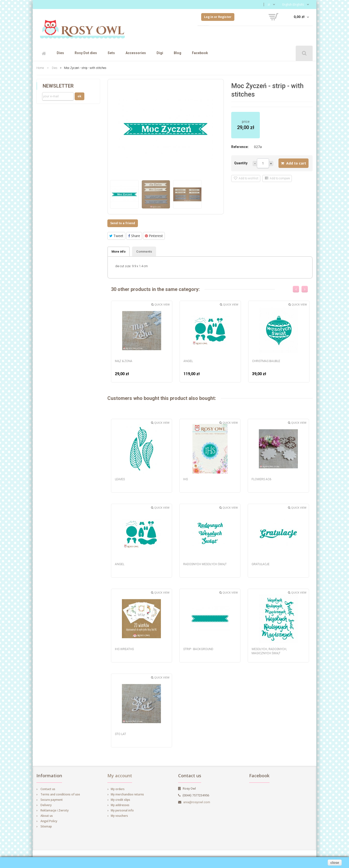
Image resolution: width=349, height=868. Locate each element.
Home (40, 68)
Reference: (240, 147)
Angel (188, 361)
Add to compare (277, 178)
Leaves (120, 479)
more (271, 164)
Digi (160, 53)
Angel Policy (49, 821)
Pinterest (154, 236)
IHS (186, 479)
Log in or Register (218, 17)
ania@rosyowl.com (197, 802)
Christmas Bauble (266, 361)
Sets (111, 53)
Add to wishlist (246, 178)
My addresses (120, 805)
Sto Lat (120, 734)
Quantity (241, 163)
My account (120, 776)
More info (119, 252)
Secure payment (52, 800)
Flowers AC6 (261, 479)
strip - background (198, 649)
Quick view (160, 304)
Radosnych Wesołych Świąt (205, 564)
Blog (178, 53)
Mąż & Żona (124, 361)
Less (255, 164)
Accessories (136, 53)
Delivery (46, 805)
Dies (60, 53)
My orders (118, 789)
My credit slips (120, 800)
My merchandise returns (127, 794)
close (335, 863)
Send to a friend (123, 223)
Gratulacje (261, 564)
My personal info (122, 810)
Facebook (200, 53)
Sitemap (46, 826)
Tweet (116, 236)
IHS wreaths (124, 649)
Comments (144, 252)
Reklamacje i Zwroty (55, 810)
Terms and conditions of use (60, 794)
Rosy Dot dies (86, 53)
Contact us (48, 789)
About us (47, 816)
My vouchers (119, 816)
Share (134, 236)
